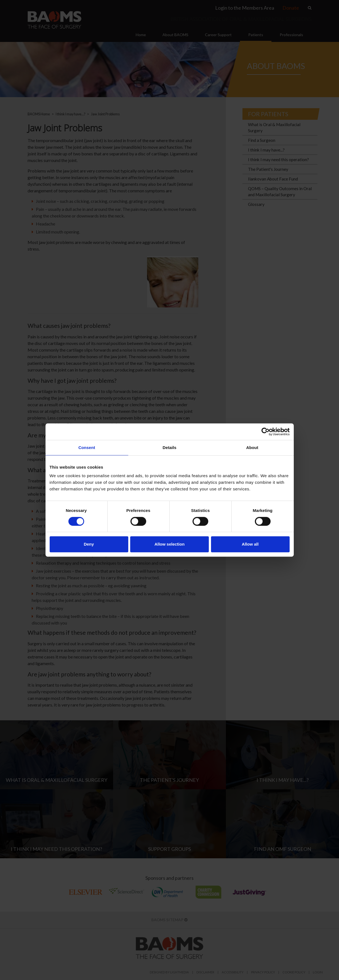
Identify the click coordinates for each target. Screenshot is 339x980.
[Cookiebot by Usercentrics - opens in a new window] (265, 432)
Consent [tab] (87, 447)
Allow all (250, 544)
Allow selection (169, 544)
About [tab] (252, 447)
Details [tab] (170, 447)
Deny (89, 544)
